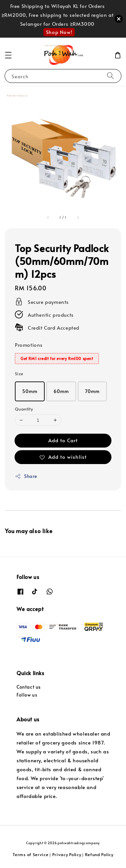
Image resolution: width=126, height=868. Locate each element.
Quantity (24, 409)
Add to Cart (63, 440)
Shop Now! (59, 32)
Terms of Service (30, 854)
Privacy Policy (67, 854)
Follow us (27, 695)
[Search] (110, 76)
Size (19, 374)
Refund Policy (99, 854)
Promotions (29, 345)
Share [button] (26, 476)
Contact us (29, 687)
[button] (8, 55)
